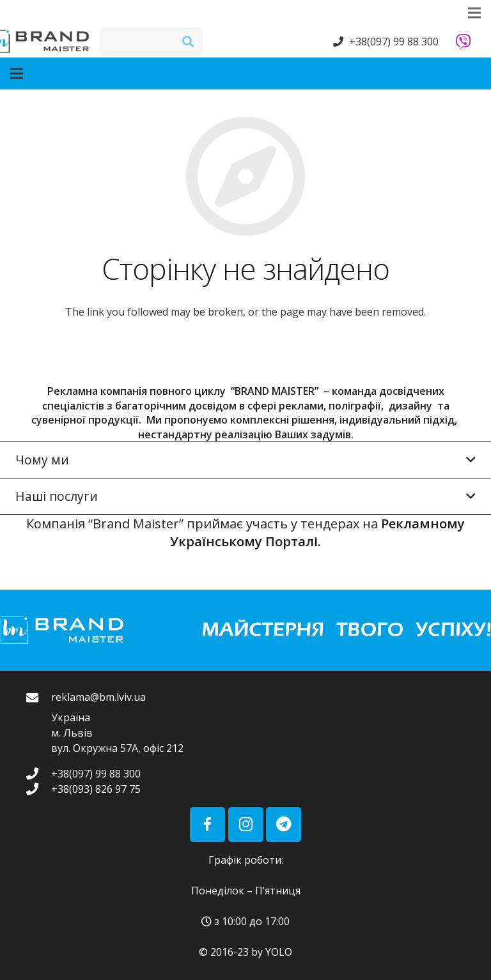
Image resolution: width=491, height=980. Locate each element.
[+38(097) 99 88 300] (38, 773)
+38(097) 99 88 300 (394, 42)
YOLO (279, 952)
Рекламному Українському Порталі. (317, 532)
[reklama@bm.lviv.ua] (38, 724)
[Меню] (84, 73)
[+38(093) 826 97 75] (38, 789)
